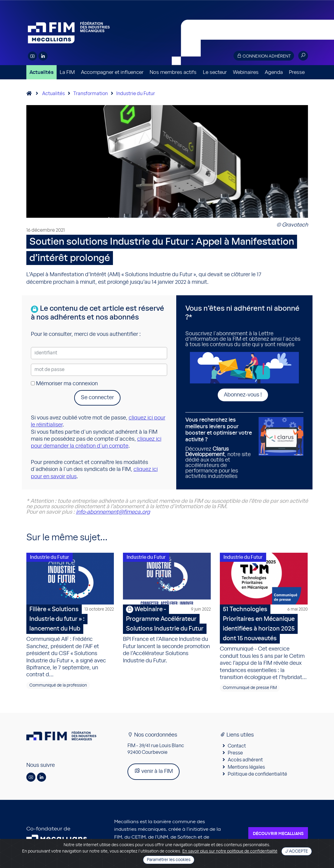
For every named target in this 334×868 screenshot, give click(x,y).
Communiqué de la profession (58, 686)
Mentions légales (246, 768)
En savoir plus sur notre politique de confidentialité (230, 851)
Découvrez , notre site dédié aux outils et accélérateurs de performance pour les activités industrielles (220, 448)
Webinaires (246, 72)
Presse (297, 72)
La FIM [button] (67, 72)
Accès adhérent (245, 761)
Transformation (91, 94)
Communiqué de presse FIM (250, 689)
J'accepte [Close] (297, 851)
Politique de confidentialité (257, 775)
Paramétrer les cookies (169, 860)
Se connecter (97, 398)
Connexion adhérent (264, 56)
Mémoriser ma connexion (64, 384)
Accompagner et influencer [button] (112, 72)
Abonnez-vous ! (243, 395)
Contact (237, 747)
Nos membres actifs (173, 72)
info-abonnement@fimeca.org (113, 512)
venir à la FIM (154, 772)
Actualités (41, 72)
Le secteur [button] (215, 72)
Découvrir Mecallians (278, 834)
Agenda (274, 72)
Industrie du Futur (136, 94)
